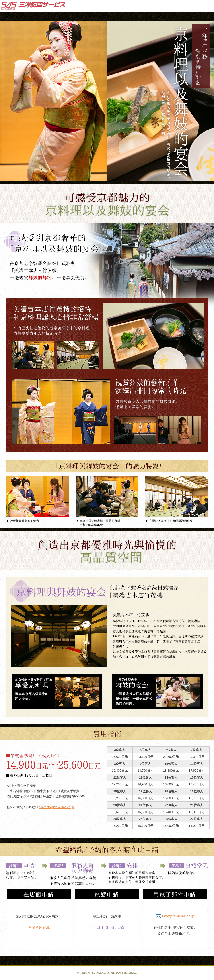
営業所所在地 (39, 928)
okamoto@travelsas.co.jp (56, 807)
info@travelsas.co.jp (178, 916)
